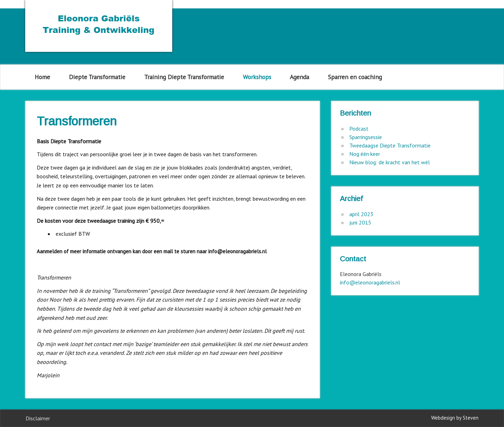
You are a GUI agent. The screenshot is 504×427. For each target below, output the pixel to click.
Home (42, 77)
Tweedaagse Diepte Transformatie (390, 145)
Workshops (257, 77)
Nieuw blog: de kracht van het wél (390, 162)
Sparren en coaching (355, 77)
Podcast (359, 129)
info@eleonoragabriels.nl (370, 282)
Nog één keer (365, 154)
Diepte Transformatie (97, 77)
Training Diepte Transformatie (184, 77)
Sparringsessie (366, 137)
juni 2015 (360, 222)
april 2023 (361, 214)
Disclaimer (38, 418)
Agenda (299, 77)
